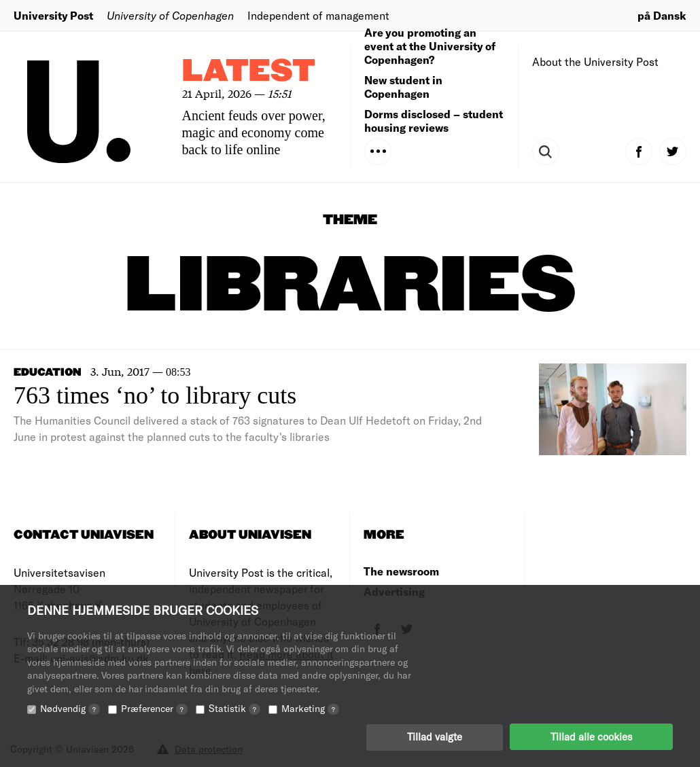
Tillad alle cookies (591, 736)
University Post (53, 15)
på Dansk (662, 15)
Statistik (234, 708)
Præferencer (154, 708)
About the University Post (595, 61)
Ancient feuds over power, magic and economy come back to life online (254, 132)
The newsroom (401, 571)
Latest (249, 72)
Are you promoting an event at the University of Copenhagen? (430, 46)
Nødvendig (70, 708)
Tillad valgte (435, 736)
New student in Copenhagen (403, 87)
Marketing (310, 708)
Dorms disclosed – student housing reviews (434, 121)
